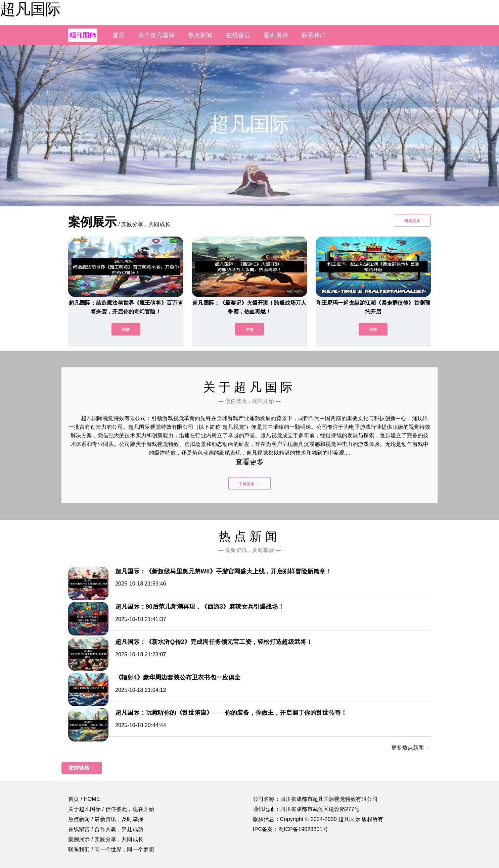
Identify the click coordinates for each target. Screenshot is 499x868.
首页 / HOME (84, 799)
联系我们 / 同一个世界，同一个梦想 (111, 849)
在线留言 (238, 35)
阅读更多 (412, 221)
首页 (119, 35)
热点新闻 (200, 35)
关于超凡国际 (156, 35)
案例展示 (276, 35)
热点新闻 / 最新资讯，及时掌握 (106, 819)
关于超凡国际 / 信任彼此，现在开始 (111, 809)
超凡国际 (30, 9)
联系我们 (314, 35)
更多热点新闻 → (411, 748)
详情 (126, 329)
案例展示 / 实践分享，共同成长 (106, 839)
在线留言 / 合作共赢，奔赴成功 (106, 829)
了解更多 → (250, 484)
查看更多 (250, 462)
